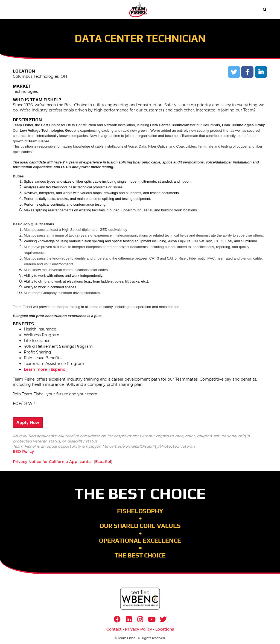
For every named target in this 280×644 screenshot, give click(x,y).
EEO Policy (23, 452)
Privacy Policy (138, 629)
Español (59, 369)
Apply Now (28, 422)
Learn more (35, 369)
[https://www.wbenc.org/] (140, 599)
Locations (165, 629)
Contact (114, 629)
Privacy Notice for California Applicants (52, 462)
